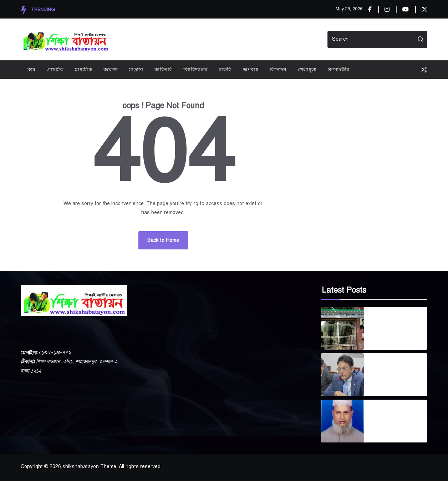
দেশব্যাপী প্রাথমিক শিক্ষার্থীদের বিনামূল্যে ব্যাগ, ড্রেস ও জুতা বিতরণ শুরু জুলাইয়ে (398, 370)
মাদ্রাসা (136, 69)
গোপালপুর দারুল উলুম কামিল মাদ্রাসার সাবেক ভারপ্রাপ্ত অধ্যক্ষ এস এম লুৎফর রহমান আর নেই (394, 417)
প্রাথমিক (55, 69)
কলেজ (111, 69)
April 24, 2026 (385, 431)
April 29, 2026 (385, 384)
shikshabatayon (81, 467)
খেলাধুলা (307, 69)
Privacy (210, 39)
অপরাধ (251, 69)
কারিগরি (163, 69)
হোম (31, 69)
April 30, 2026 (385, 338)
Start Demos (272, 39)
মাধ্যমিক (83, 69)
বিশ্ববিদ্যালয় (195, 69)
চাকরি (225, 69)
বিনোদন (278, 69)
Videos (238, 39)
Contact (307, 39)
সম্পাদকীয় (338, 69)
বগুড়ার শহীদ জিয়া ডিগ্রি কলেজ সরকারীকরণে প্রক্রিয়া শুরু (394, 324)
